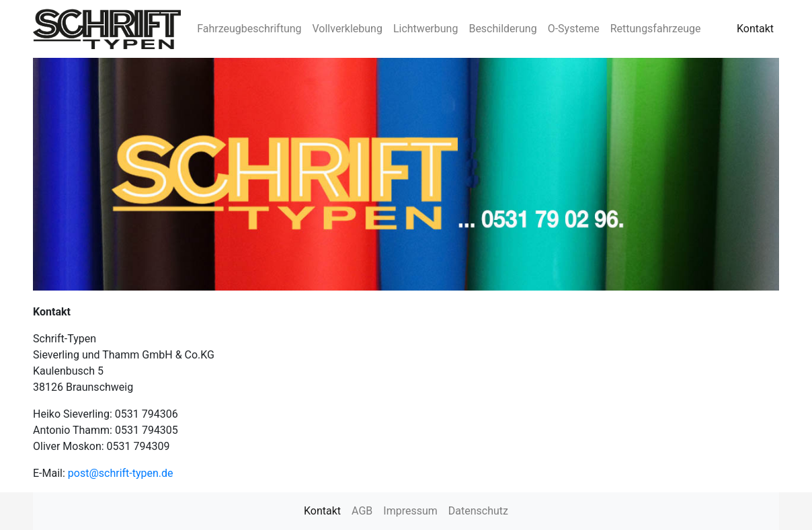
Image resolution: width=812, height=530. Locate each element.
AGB (362, 511)
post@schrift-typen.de (121, 473)
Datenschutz (478, 511)
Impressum (410, 511)
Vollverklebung (348, 29)
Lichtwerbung (425, 29)
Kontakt (755, 29)
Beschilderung (502, 29)
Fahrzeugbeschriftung (249, 29)
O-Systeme (574, 29)
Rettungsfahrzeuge (656, 29)
